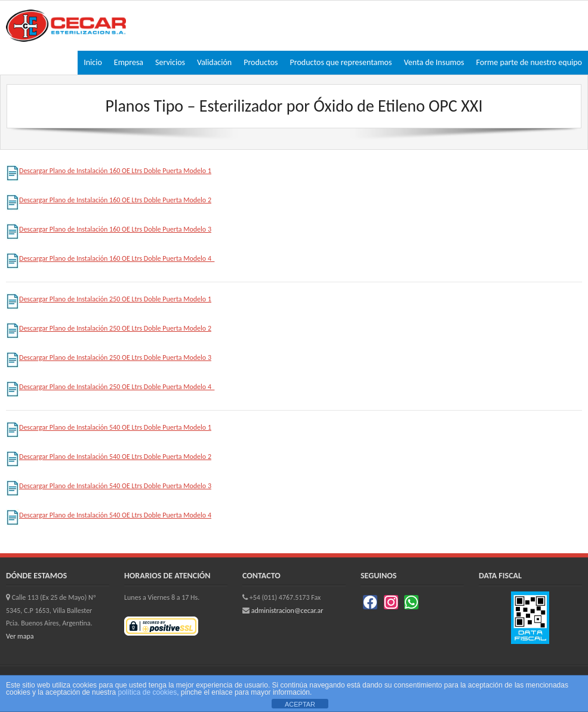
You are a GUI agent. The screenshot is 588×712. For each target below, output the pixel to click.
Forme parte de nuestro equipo (529, 62)
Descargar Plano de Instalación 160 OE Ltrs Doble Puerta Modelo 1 (109, 171)
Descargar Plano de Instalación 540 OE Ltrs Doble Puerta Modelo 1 (109, 427)
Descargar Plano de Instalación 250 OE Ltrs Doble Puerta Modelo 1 (109, 299)
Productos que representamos (341, 62)
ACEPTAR (300, 704)
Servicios (170, 62)
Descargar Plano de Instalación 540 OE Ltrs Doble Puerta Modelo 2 (109, 457)
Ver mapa (20, 636)
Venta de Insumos (434, 62)
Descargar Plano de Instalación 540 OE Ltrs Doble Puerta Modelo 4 (109, 515)
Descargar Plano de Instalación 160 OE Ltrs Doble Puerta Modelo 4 (110, 258)
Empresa (129, 62)
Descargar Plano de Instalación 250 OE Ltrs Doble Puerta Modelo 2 (109, 328)
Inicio (93, 62)
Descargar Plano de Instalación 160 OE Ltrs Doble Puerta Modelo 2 (109, 200)
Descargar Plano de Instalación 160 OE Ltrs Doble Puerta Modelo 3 (109, 229)
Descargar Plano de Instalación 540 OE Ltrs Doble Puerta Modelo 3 (109, 486)
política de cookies (147, 692)
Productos (261, 62)
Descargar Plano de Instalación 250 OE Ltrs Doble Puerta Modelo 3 (109, 357)
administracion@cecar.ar (287, 611)
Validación (214, 62)
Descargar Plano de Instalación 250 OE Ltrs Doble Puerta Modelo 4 (110, 387)
